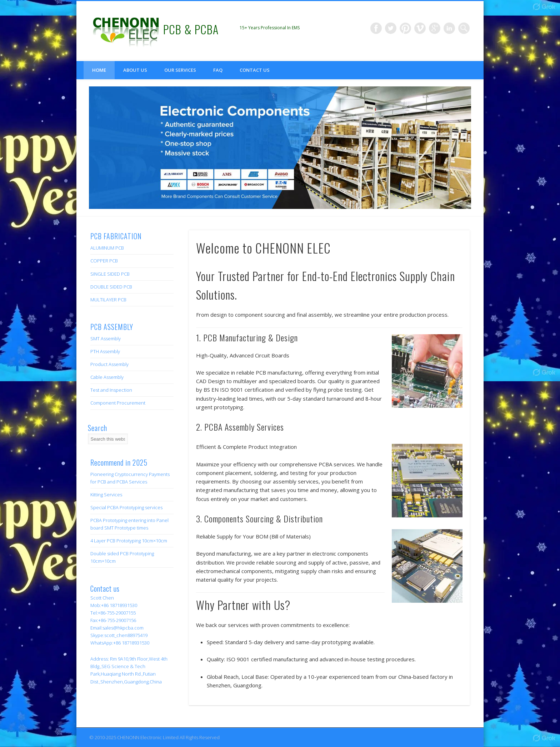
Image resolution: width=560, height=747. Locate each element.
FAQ (218, 70)
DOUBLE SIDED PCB (111, 287)
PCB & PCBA (191, 29)
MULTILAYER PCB (108, 300)
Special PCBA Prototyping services (126, 507)
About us (135, 70)
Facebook (376, 28)
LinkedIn (449, 28)
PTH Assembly (105, 351)
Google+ (435, 28)
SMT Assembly (106, 339)
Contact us (255, 70)
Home (99, 70)
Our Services (180, 70)
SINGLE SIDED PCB (110, 274)
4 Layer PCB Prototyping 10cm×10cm (129, 541)
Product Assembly (109, 364)
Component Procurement (118, 403)
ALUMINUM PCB (107, 248)
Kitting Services (106, 495)
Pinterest (405, 28)
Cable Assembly (107, 377)
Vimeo (420, 28)
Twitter (391, 28)
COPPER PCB (104, 261)
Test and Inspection (111, 390)
